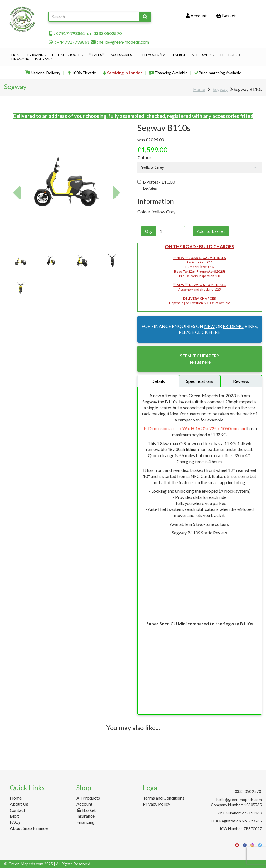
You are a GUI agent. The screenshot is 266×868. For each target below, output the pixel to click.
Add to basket (211, 231)
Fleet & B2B (230, 55)
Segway (15, 86)
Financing (20, 59)
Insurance (44, 59)
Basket (226, 15)
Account (196, 15)
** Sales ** (97, 55)
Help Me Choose (68, 55)
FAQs (15, 822)
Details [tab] (158, 381)
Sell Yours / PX (153, 55)
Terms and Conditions (164, 798)
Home (17, 55)
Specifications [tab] (200, 381)
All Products (88, 798)
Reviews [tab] (241, 381)
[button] (16, 213)
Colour (144, 157)
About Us (19, 804)
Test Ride (179, 55)
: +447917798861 (69, 42)
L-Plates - (156, 185)
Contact (18, 810)
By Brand (37, 55)
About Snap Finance (29, 828)
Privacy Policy (157, 804)
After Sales (203, 55)
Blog (14, 816)
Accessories (123, 55)
